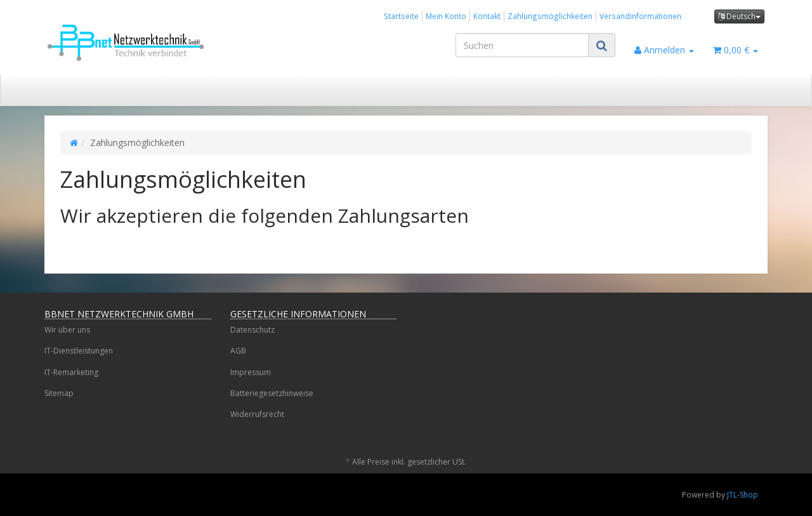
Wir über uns (67, 330)
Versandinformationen (640, 16)
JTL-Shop (743, 495)
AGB (238, 351)
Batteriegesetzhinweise (272, 393)
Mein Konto (446, 16)
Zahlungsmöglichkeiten (550, 16)
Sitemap (59, 393)
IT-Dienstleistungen (79, 351)
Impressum (251, 372)
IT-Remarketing (71, 372)
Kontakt (487, 16)
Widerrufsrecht (257, 414)
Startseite (401, 16)
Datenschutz (252, 330)
